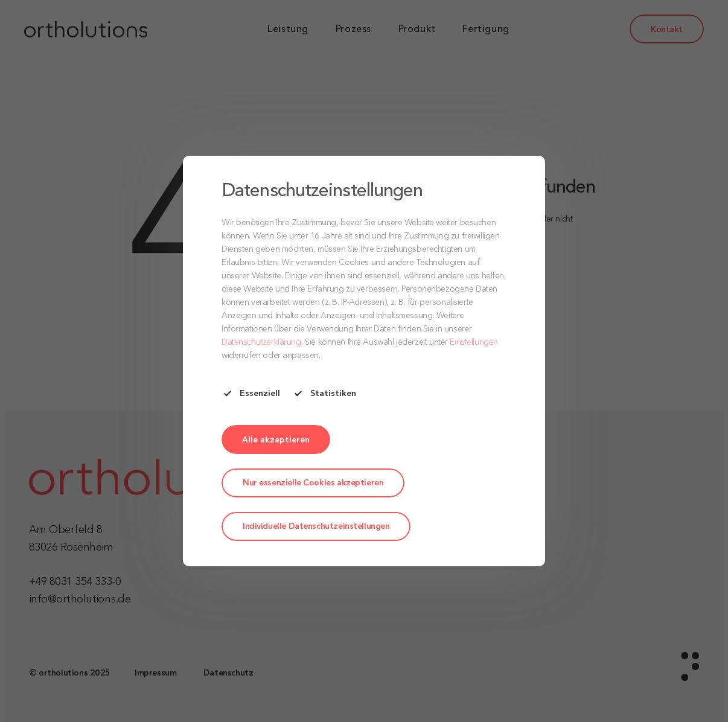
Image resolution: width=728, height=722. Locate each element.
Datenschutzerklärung (261, 342)
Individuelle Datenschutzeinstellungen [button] (316, 526)
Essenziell (251, 394)
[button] (276, 439)
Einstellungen (474, 342)
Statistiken (324, 394)
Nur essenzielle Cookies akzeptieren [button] (313, 483)
